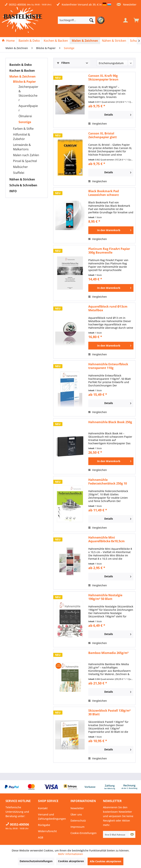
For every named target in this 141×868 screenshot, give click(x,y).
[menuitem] (82, 20)
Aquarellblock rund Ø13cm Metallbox (108, 308)
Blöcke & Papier (24, 82)
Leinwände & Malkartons (22, 147)
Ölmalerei (25, 116)
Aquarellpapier (28, 108)
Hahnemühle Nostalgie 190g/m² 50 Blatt (105, 597)
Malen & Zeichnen (22, 76)
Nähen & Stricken (22, 179)
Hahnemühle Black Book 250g (110, 422)
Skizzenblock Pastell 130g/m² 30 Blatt (109, 712)
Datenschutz (78, 821)
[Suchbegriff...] (77, 20)
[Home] (8, 41)
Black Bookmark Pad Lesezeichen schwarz (104, 193)
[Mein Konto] (125, 20)
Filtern (63, 63)
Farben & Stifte (23, 129)
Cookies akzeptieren (71, 861)
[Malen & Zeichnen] (85, 41)
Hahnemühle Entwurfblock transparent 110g (108, 366)
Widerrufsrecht (47, 831)
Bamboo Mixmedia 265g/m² (108, 653)
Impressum (77, 827)
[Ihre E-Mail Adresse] (116, 834)
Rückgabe (44, 825)
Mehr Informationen (70, 854)
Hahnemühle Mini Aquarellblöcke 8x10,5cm (106, 539)
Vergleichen (98, 124)
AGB (41, 837)
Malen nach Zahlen (26, 155)
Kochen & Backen (22, 71)
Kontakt (43, 808)
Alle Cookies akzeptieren (105, 861)
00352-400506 (18, 5)
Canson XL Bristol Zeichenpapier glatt (103, 135)
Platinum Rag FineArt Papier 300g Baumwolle (109, 251)
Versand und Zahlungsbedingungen (52, 817)
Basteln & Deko (21, 65)
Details (118, 114)
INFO (13, 191)
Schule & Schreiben (23, 185)
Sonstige (25, 122)
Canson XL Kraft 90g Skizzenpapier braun (103, 78)
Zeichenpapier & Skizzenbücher (28, 93)
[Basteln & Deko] (29, 41)
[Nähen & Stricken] (114, 41)
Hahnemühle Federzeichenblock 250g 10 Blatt (108, 482)
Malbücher (20, 167)
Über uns (76, 814)
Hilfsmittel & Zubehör (22, 137)
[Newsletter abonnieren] (132, 834)
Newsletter (127, 5)
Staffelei (19, 173)
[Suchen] (91, 20)
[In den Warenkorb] (111, 230)
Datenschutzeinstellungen (36, 861)
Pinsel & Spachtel (25, 161)
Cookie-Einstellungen (84, 833)
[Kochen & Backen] (56, 41)
